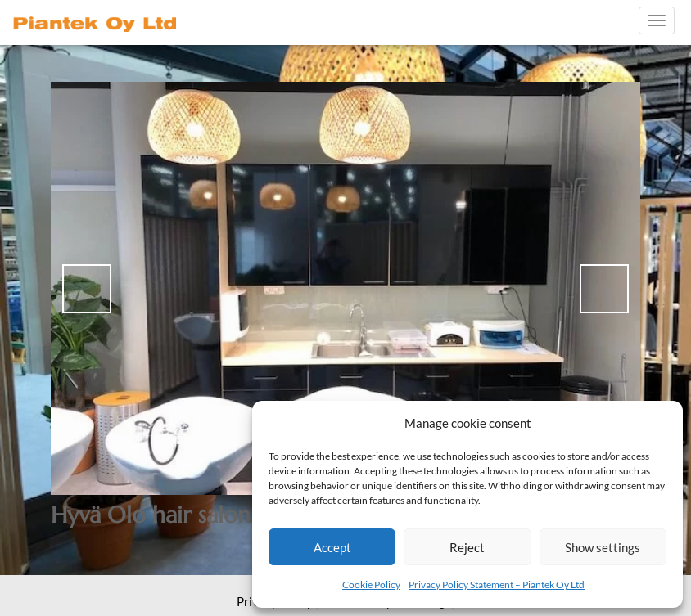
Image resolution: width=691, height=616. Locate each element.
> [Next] (604, 289)
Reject (467, 547)
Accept (332, 547)
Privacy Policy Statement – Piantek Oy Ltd (497, 585)
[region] (345, 288)
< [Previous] (87, 289)
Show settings (603, 547)
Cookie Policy (371, 585)
